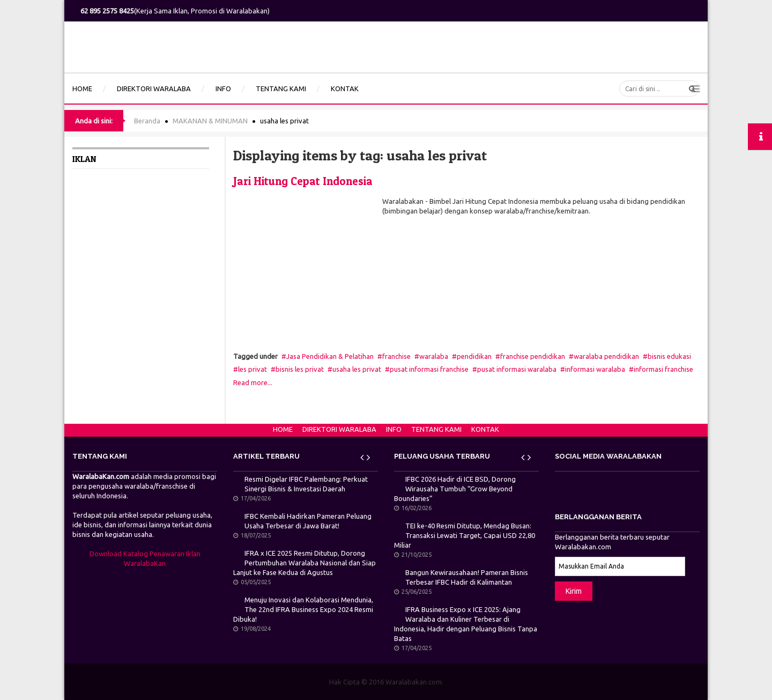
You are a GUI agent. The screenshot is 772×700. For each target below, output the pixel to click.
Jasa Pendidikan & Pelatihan (330, 356)
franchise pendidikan (533, 356)
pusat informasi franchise (429, 369)
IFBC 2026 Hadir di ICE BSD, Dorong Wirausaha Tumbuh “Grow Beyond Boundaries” (455, 489)
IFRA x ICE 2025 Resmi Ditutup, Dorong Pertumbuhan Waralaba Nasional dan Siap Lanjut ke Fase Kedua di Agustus (305, 563)
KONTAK (485, 429)
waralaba (434, 356)
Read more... (253, 382)
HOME (283, 429)
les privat (253, 369)
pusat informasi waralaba (517, 369)
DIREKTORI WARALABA (339, 429)
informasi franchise (663, 369)
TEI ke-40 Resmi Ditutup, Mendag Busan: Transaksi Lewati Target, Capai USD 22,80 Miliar (465, 535)
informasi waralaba (595, 369)
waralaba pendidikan (606, 356)
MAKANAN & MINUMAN (210, 121)
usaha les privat (357, 369)
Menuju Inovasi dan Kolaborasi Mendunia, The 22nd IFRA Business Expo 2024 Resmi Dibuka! (303, 609)
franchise (396, 356)
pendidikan (474, 356)
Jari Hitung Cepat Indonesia (303, 181)
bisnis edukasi (669, 356)
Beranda (147, 121)
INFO (394, 429)
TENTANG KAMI (436, 429)
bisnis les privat (300, 369)
